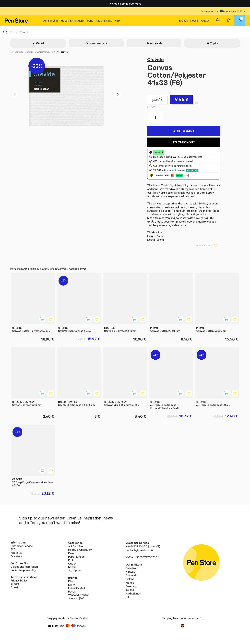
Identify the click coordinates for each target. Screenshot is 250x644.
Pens (90, 21)
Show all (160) (77, 598)
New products (98, 43)
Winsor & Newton (79, 595)
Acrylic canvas (61, 52)
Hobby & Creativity (73, 21)
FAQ (13, 549)
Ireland (130, 590)
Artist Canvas (44, 52)
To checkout (184, 142)
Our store (17, 556)
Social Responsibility (23, 570)
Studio (30, 52)
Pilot (71, 581)
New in (194, 21)
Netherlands (133, 593)
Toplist (214, 43)
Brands (183, 21)
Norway (130, 572)
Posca (72, 592)
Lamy (71, 585)
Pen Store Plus (20, 563)
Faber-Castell (77, 588)
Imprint (15, 584)
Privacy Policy (19, 581)
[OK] (125, 32)
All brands (156, 43)
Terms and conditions (24, 577)
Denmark (131, 575)
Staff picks (75, 570)
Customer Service (22, 546)
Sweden (131, 568)
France (130, 583)
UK (127, 597)
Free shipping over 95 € (125, 4)
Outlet (205, 21)
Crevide (155, 59)
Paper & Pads (104, 21)
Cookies (16, 587)
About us (16, 553)
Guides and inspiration (24, 567)
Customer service (209, 11)
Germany (131, 586)
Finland (130, 579)
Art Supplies (51, 21)
